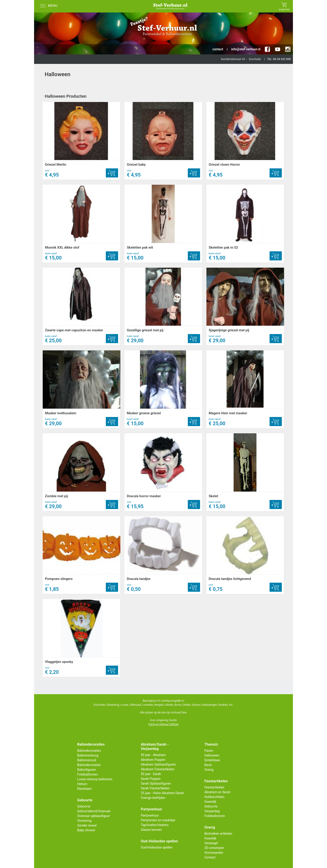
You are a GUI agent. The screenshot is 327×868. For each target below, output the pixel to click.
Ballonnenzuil (87, 760)
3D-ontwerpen (214, 848)
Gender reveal (87, 825)
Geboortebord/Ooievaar (94, 811)
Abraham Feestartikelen (158, 769)
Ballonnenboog (88, 755)
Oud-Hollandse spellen (157, 847)
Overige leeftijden (153, 798)
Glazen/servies (151, 830)
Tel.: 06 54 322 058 (279, 59)
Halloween (212, 755)
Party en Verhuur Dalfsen (163, 724)
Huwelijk (210, 802)
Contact (210, 857)
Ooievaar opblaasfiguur (94, 816)
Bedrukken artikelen (218, 834)
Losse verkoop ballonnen (95, 779)
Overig (209, 770)
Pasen (209, 751)
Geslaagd (211, 843)
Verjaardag (212, 811)
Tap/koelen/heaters (155, 825)
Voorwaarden (214, 853)
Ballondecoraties (89, 751)
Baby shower (86, 830)
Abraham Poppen (153, 760)
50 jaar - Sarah (151, 774)
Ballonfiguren (87, 770)
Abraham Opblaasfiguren (158, 764)
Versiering (84, 821)
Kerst (208, 765)
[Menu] (50, 6)
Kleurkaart (84, 789)
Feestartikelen (214, 787)
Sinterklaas (212, 760)
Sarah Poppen (151, 779)
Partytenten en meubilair (158, 820)
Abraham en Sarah (217, 792)
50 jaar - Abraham (153, 755)
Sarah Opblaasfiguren (156, 783)
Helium (82, 784)
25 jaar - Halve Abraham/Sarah (162, 793)
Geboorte (84, 806)
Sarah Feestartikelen (155, 788)
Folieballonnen (88, 774)
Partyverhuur (150, 815)
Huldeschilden (214, 797)
